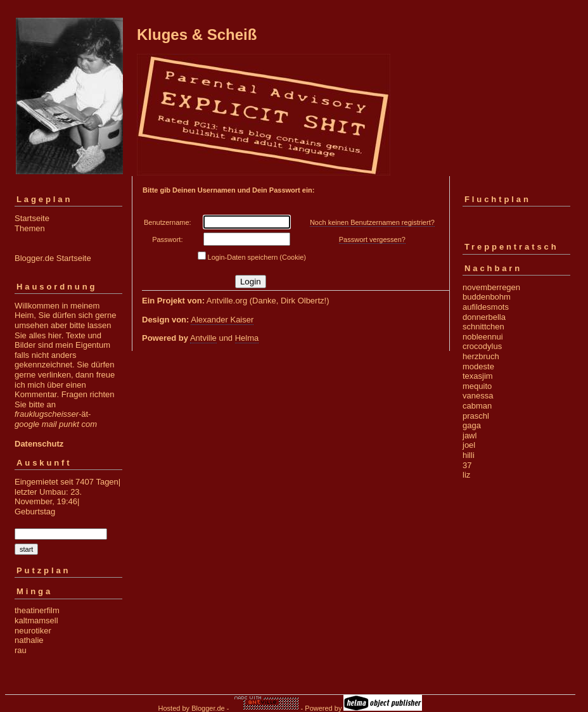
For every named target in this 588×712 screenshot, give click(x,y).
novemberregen (491, 287)
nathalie (29, 640)
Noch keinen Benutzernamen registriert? (372, 222)
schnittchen (483, 327)
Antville (203, 338)
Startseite (32, 218)
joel (469, 445)
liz (466, 475)
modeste (478, 366)
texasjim (478, 376)
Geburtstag (35, 512)
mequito (477, 386)
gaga (472, 425)
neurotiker (33, 631)
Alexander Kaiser (222, 320)
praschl (476, 416)
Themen (30, 228)
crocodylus (482, 346)
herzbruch (481, 356)
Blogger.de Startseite (53, 258)
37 (467, 465)
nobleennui (483, 337)
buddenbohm (487, 297)
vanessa (478, 396)
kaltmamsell (36, 620)
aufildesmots (486, 307)
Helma (247, 338)
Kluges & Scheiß (197, 35)
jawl (470, 435)
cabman (477, 406)
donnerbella (484, 317)
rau (21, 650)
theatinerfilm (37, 610)
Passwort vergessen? (372, 239)
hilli (469, 455)
